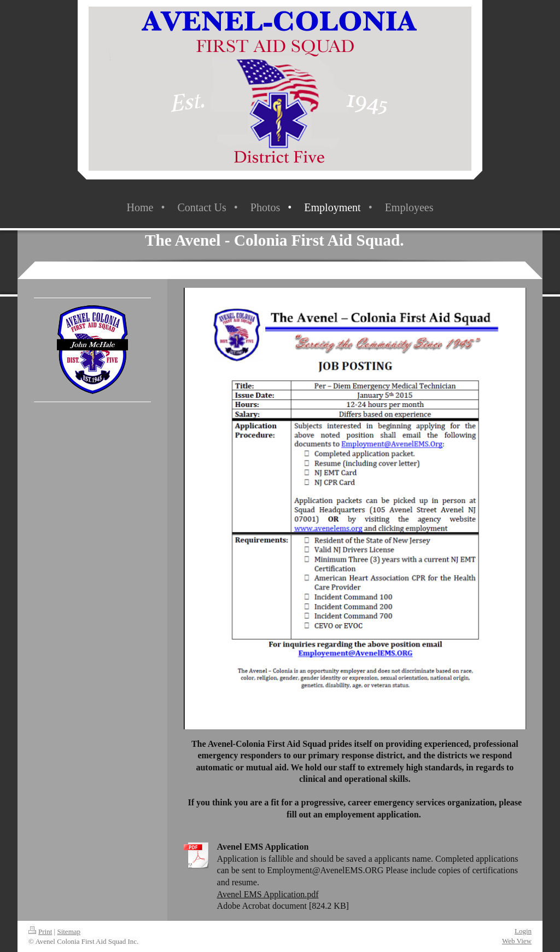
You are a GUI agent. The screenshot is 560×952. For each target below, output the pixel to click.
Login (523, 931)
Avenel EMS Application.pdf (268, 894)
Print (40, 931)
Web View (517, 941)
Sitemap (69, 931)
